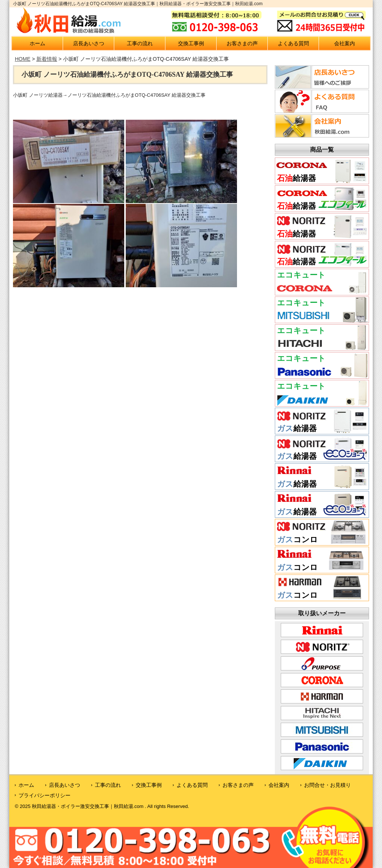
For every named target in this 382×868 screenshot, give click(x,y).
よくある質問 (293, 43)
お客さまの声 (242, 43)
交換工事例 (191, 43)
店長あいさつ (89, 43)
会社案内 (345, 43)
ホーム (37, 43)
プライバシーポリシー (45, 795)
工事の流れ (140, 43)
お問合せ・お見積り (327, 785)
